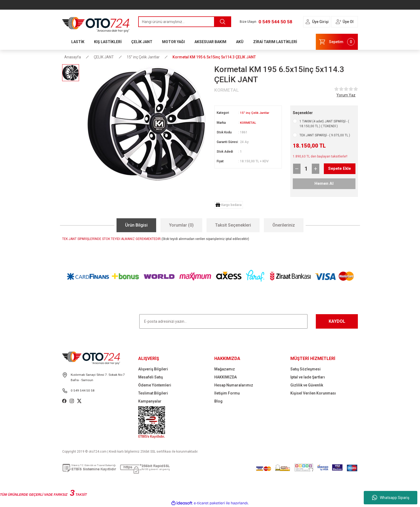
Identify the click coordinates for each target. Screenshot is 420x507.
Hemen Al (324, 184)
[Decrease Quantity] (297, 169)
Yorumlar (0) (181, 225)
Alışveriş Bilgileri (153, 369)
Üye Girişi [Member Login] (320, 22)
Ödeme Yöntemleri (155, 385)
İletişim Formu (227, 393)
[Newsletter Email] (223, 321)
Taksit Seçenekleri (233, 225)
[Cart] (337, 42)
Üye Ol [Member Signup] (348, 22)
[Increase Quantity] (316, 169)
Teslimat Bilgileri (153, 393)
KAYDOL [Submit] (337, 321)
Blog (218, 401)
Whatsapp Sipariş (391, 498)
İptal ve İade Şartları (308, 377)
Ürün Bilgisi (136, 225)
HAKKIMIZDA (226, 377)
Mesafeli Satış (151, 377)
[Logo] (96, 23)
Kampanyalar (150, 401)
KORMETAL (248, 122)
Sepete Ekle (335, 169)
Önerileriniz (284, 225)
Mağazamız (225, 369)
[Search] (185, 22)
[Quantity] (306, 169)
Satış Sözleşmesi (305, 369)
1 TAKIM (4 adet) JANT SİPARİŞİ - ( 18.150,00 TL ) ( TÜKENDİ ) (324, 124)
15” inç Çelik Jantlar (255, 113)
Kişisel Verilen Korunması (313, 393)
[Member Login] (308, 22)
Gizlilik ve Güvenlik (307, 385)
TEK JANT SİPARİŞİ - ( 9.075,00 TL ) (325, 135)
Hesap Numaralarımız (234, 385)
